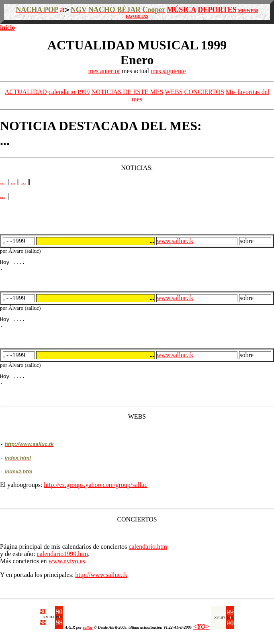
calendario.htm (148, 554)
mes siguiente (168, 71)
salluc (88, 635)
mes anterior (104, 71)
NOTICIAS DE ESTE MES (127, 92)
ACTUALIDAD (26, 92)
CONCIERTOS (204, 92)
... (2, 181)
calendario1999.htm (63, 561)
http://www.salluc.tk (101, 582)
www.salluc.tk (175, 241)
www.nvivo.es (66, 568)
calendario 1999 (69, 92)
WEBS (174, 92)
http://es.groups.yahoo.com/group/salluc (95, 492)
